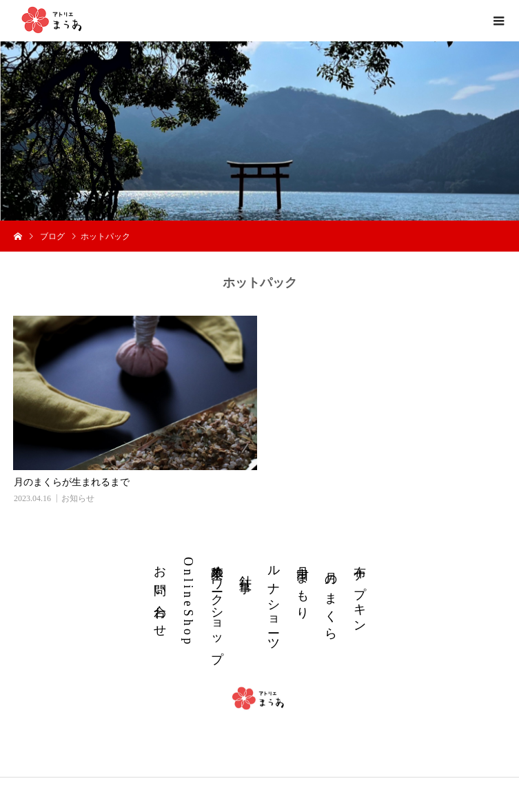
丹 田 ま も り (303, 585)
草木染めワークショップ (217, 607)
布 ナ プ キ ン (360, 591)
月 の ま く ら (331, 601)
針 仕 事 (245, 569)
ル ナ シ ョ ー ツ (274, 601)
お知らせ (78, 498)
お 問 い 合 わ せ (160, 594)
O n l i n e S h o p (188, 601)
